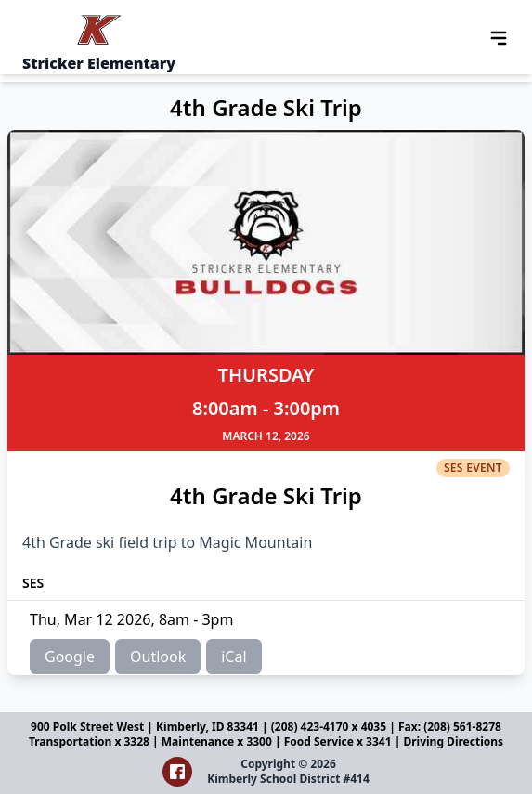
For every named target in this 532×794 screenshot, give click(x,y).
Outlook (158, 657)
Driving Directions (453, 742)
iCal (234, 657)
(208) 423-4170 (311, 727)
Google (70, 657)
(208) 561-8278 (462, 727)
